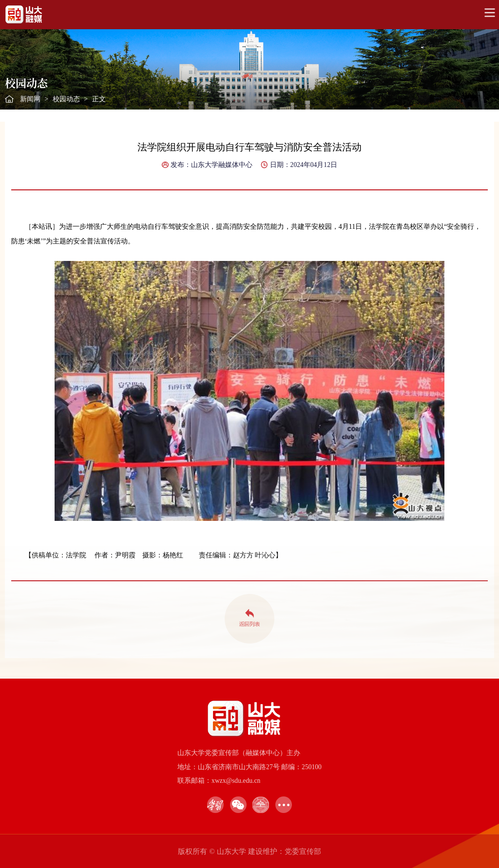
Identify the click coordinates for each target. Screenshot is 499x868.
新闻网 (30, 99)
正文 (99, 99)
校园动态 (66, 99)
